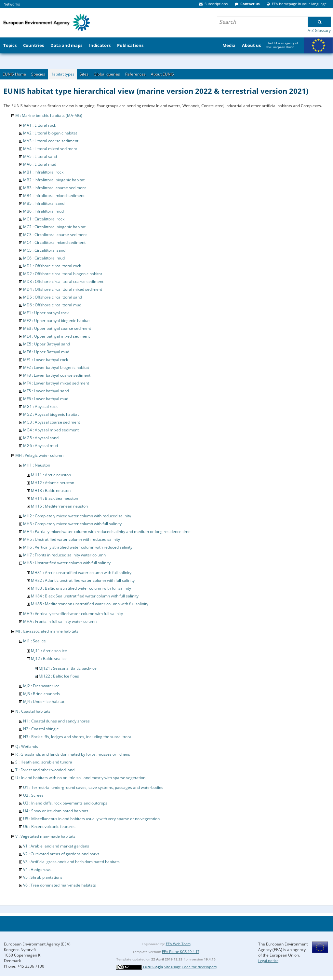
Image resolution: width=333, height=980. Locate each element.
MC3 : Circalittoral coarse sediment (55, 235)
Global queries (107, 74)
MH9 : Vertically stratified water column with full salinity (73, 614)
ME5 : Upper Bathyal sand (47, 344)
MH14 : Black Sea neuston (54, 498)
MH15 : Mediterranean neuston (59, 506)
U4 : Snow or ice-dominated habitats (56, 811)
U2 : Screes (33, 795)
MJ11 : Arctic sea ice (49, 651)
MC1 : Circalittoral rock (44, 219)
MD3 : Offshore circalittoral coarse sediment (63, 281)
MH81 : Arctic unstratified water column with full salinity (81, 573)
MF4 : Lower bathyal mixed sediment (56, 383)
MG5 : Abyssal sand (41, 438)
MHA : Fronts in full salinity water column (60, 621)
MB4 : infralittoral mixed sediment (54, 196)
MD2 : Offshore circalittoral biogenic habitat (63, 274)
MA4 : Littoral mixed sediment (50, 149)
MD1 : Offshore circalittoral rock (52, 266)
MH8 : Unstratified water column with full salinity (67, 563)
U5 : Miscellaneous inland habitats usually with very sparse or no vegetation (91, 819)
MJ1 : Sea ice (34, 641)
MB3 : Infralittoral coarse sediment (54, 188)
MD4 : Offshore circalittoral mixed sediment (63, 289)
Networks (12, 4)
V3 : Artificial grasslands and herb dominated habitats (71, 862)
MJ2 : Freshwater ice (41, 686)
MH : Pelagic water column (39, 455)
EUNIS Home (14, 74)
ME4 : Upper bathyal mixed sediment (56, 336)
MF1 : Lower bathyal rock (46, 360)
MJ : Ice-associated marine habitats (47, 631)
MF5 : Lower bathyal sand (46, 391)
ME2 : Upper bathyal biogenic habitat (56, 321)
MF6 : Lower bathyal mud (46, 399)
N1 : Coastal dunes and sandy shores (56, 721)
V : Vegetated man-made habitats (45, 836)
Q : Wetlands (27, 746)
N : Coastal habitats (33, 711)
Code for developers (199, 967)
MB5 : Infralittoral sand (44, 203)
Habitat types (62, 74)
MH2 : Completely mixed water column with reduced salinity (77, 516)
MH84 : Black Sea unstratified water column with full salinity (85, 596)
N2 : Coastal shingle (41, 729)
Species (38, 74)
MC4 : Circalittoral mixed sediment (54, 242)
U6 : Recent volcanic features (49, 826)
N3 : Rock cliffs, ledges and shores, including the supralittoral (78, 737)
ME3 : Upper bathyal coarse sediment (57, 328)
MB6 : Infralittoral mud (43, 211)
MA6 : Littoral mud (40, 164)
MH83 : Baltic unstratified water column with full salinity (81, 588)
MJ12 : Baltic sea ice (49, 658)
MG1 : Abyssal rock (40, 406)
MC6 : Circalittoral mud (44, 258)
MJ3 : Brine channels (41, 694)
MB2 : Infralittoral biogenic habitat (54, 180)
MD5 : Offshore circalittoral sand (53, 297)
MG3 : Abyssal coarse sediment (52, 422)
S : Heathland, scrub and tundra (44, 762)
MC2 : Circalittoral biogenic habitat (54, 227)
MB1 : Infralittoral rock (43, 172)
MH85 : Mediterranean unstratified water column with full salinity (90, 604)
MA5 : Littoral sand (40, 156)
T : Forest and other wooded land (45, 770)
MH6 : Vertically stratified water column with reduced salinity (78, 547)
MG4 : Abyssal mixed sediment (51, 430)
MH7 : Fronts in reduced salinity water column (64, 555)
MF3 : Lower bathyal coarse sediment (57, 375)
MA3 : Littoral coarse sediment (51, 141)
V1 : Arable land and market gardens (56, 846)
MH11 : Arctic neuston (51, 475)
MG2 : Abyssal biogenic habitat (51, 414)
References (135, 74)
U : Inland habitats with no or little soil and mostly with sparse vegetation (80, 778)
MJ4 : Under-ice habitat (44, 701)
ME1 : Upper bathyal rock (46, 313)
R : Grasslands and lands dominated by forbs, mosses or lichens (73, 754)
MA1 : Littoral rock (40, 125)
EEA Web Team (178, 944)
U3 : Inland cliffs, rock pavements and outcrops (65, 803)
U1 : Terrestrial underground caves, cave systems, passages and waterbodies (93, 787)
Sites (84, 74)
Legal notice (268, 961)
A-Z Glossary (319, 30)
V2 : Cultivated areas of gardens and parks (61, 854)
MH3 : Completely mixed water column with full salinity (72, 524)
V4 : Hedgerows (37, 869)
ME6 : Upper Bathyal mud (46, 352)
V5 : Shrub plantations (43, 877)
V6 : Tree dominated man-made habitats (60, 885)
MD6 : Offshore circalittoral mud (52, 305)
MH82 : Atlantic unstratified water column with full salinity (83, 580)
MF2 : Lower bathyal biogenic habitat (56, 367)
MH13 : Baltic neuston (51, 490)
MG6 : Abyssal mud (40, 446)
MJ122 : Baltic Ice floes (59, 676)
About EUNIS (162, 74)
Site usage (172, 967)
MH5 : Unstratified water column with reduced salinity (72, 539)
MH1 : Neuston (37, 465)
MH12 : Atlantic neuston (53, 483)
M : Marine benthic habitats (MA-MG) (49, 115)
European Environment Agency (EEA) (37, 944)
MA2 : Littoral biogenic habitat (50, 133)
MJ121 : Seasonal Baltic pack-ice (68, 668)
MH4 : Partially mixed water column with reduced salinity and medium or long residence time (107, 532)
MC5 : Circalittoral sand (44, 250)
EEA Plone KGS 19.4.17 (181, 952)
